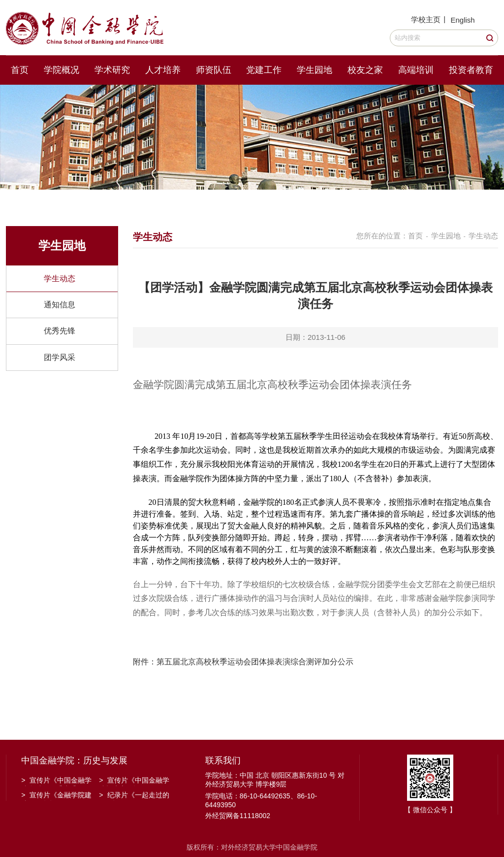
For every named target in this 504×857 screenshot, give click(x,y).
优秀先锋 (60, 331)
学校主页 (426, 19)
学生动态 (60, 279)
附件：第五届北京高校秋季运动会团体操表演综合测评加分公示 (244, 662)
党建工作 (264, 70)
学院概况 (62, 70)
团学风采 (60, 357)
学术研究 (112, 70)
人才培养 (163, 70)
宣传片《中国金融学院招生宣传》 (134, 781)
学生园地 (315, 70)
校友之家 (365, 70)
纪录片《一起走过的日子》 (134, 796)
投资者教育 (471, 70)
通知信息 (60, 305)
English (462, 20)
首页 (20, 70)
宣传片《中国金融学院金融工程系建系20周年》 (56, 781)
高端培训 (416, 70)
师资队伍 (214, 70)
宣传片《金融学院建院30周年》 (56, 796)
